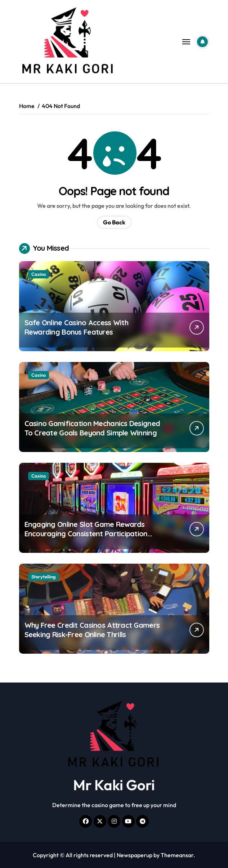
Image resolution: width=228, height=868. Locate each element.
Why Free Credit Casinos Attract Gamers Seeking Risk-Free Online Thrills (92, 630)
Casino (39, 274)
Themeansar (177, 855)
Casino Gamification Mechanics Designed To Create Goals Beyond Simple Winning (92, 428)
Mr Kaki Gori (114, 785)
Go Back (114, 222)
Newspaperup (135, 855)
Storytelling (44, 577)
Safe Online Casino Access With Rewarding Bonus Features (76, 327)
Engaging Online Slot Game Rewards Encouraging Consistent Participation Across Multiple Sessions (86, 534)
